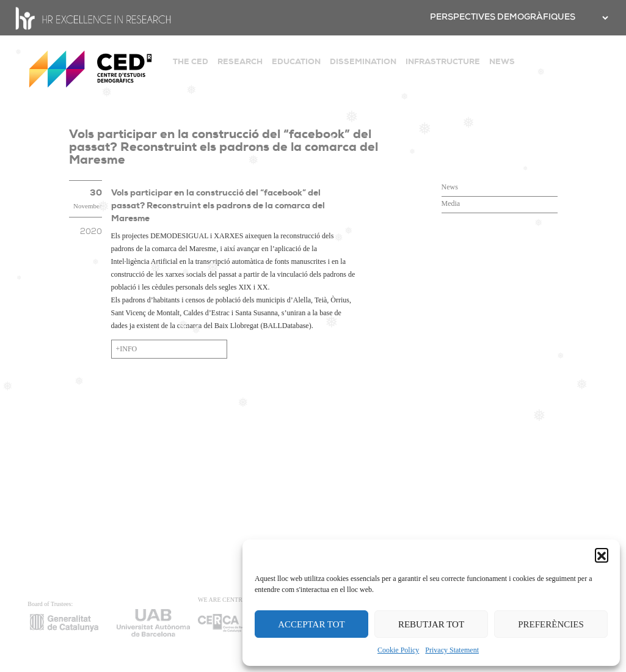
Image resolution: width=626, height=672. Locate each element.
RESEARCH (240, 61)
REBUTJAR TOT (431, 624)
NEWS (502, 61)
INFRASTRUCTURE (443, 61)
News (450, 187)
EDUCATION (296, 61)
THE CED (191, 61)
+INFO (127, 349)
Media (451, 203)
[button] (602, 555)
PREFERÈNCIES (551, 624)
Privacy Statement (452, 650)
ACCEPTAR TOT (311, 624)
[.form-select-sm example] (604, 18)
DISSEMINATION (363, 61)
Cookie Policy (398, 650)
